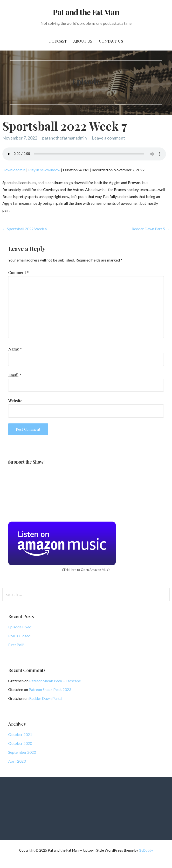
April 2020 (17, 761)
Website (15, 401)
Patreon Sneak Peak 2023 (50, 689)
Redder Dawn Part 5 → (151, 229)
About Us (83, 41)
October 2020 (20, 743)
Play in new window (44, 170)
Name (15, 349)
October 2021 (20, 734)
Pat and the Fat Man (86, 12)
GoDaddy (146, 850)
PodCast (58, 41)
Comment (18, 272)
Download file (14, 170)
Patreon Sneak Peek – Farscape (55, 681)
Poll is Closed (19, 636)
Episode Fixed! (20, 627)
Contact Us (111, 41)
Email (15, 375)
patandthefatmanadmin (65, 138)
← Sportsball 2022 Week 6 (25, 229)
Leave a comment (108, 138)
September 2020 (22, 752)
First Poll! (16, 645)
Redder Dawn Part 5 (46, 698)
